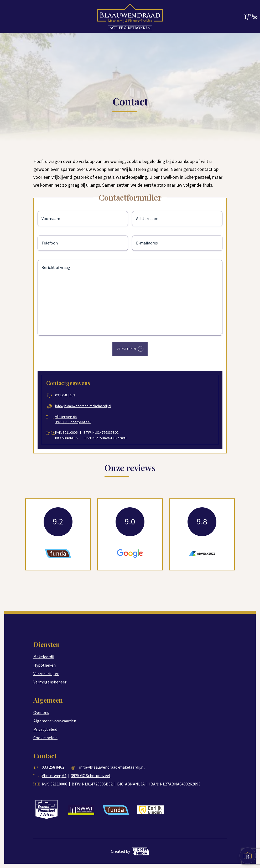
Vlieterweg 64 (54, 776)
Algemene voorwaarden (55, 721)
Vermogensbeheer (50, 682)
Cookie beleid (45, 738)
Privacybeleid (45, 729)
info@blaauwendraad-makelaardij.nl (87, 406)
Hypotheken (45, 665)
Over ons (41, 713)
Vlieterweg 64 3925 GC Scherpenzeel (76, 420)
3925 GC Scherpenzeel (91, 776)
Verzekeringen (46, 674)
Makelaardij (44, 657)
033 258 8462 (69, 395)
